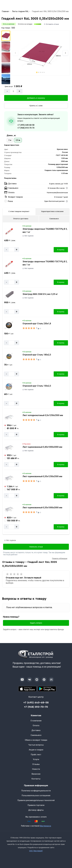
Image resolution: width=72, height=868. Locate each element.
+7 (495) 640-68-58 (26, 125)
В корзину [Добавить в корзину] (61, 250)
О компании (36, 721)
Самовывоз (54, 219)
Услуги (36, 759)
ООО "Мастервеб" (36, 851)
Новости (36, 769)
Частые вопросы (36, 745)
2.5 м (18, 140)
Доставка (36, 730)
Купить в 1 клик (36, 106)
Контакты (36, 779)
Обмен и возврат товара (36, 740)
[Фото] (40, 53)
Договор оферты (36, 810)
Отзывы (36, 764)
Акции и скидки (36, 750)
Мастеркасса (45, 826)
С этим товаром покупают (19, 211)
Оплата (36, 725)
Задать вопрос (36, 623)
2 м (10, 140)
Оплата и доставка (21, 219)
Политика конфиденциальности (36, 791)
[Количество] (13, 91)
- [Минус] (7, 91)
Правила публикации (60, 559)
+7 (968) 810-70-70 (26, 128)
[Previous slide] (15, 53)
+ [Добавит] (19, 91)
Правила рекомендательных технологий (36, 800)
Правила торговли (36, 805)
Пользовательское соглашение (36, 796)
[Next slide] (65, 53)
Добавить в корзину (36, 98)
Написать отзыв (36, 547)
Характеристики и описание (52, 211)
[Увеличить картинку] (9, 231)
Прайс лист (36, 755)
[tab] (37, 72)
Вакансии (36, 774)
